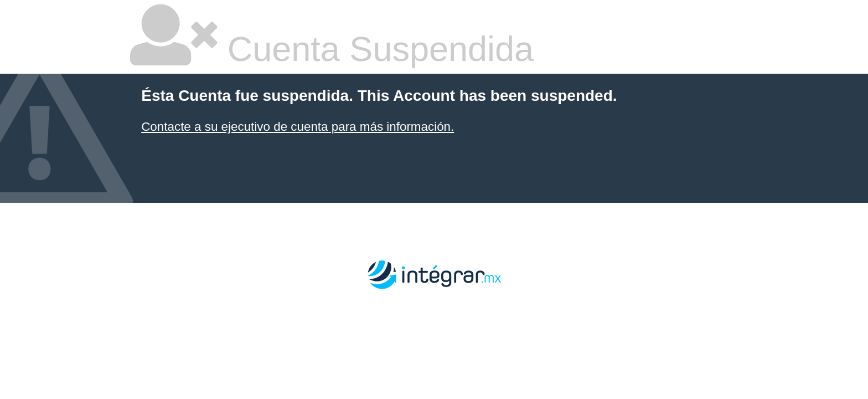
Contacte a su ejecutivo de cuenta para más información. (298, 127)
